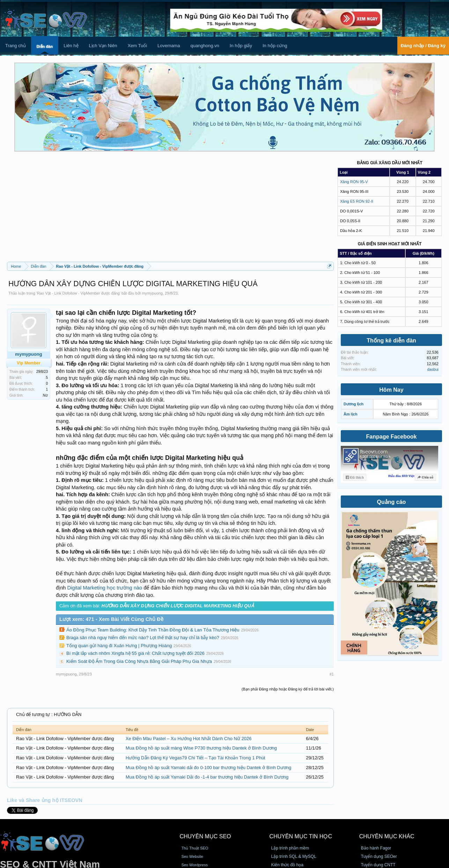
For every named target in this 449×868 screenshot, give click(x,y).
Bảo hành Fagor (376, 848)
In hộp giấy (241, 46)
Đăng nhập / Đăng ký (423, 46)
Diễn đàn (45, 46)
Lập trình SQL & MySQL (294, 856)
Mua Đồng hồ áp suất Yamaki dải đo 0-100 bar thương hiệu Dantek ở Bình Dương (209, 768)
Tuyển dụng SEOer (379, 856)
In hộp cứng (275, 46)
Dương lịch (354, 404)
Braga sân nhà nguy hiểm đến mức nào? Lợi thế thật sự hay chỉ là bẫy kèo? (143, 638)
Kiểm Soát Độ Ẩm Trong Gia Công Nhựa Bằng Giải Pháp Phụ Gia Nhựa (139, 661)
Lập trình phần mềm (290, 848)
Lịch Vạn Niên (103, 46)
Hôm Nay (391, 390)
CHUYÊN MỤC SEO (205, 836)
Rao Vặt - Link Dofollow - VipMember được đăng (78, 293)
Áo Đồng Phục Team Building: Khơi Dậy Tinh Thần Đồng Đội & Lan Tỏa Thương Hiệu (153, 630)
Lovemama (169, 46)
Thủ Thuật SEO (195, 848)
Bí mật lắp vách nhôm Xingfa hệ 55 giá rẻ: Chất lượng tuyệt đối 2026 (135, 653)
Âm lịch (351, 414)
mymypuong (152, 293)
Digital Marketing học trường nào (105, 588)
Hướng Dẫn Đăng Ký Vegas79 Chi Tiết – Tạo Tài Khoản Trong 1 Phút (196, 758)
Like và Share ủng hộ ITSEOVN (45, 800)
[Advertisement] (170, 209)
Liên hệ (71, 46)
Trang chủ (16, 46)
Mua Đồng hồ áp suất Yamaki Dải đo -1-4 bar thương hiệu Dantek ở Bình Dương (207, 777)
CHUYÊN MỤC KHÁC (387, 836)
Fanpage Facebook (392, 437)
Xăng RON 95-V (354, 182)
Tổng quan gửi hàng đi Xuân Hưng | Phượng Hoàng (119, 646)
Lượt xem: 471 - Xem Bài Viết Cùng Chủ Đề (111, 619)
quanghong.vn (205, 46)
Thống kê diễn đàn (391, 341)
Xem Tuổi (137, 46)
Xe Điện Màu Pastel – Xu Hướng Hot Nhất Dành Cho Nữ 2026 (189, 739)
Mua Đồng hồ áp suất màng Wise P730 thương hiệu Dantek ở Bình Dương (201, 748)
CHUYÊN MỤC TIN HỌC (301, 836)
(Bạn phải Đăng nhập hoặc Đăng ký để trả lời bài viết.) (288, 689)
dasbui (433, 369)
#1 (332, 674)
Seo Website (192, 856)
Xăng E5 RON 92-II (357, 201)
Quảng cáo (392, 502)
